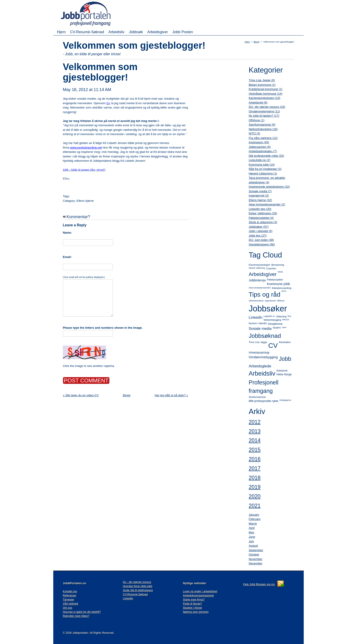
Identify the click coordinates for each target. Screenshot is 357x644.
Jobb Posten (183, 32)
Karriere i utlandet (258, 323)
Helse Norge (284, 374)
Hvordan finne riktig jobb (138, 586)
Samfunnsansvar (257, 397)
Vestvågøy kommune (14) (265, 94)
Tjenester (69, 600)
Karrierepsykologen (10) (264, 98)
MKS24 (286, 320)
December (255, 563)
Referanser (70, 596)
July (251, 541)
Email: (67, 257)
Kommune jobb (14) (262, 165)
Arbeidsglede (260, 366)
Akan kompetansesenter (260, 288)
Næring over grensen (196, 612)
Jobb (285, 359)
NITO (284, 291)
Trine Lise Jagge (258, 342)
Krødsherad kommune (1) (265, 89)
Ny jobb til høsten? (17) (264, 116)
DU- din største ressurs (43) (267, 107)
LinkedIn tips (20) (260, 209)
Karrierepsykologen (259, 265)
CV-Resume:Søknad (135, 594)
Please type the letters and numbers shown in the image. (103, 328)
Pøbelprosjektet (275, 280)
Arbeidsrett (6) (258, 102)
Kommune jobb (279, 284)
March (253, 524)
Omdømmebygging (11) (264, 111)
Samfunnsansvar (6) (262, 125)
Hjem (61, 32)
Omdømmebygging (263, 357)
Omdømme (275, 324)
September (256, 550)
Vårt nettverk (71, 604)
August (253, 546)
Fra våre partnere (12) (263, 138)
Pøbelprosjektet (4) (261, 218)
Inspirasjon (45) (259, 142)
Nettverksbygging (272, 320)
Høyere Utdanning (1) (263, 173)
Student (277, 328)
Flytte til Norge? (192, 604)
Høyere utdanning (257, 268)
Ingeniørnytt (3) (259, 196)
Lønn (284, 327)
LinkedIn (256, 317)
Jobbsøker (268, 309)
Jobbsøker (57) (259, 227)
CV (273, 345)
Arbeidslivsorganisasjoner (198, 596)
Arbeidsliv (116, 32)
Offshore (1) (256, 120)
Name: (67, 233)
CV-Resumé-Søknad (87, 32)
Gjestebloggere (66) (262, 244)
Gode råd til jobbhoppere (138, 590)
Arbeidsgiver (158, 32)
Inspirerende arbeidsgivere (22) (269, 187)
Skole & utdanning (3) (263, 222)
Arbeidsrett (282, 371)
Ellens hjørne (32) (260, 200)
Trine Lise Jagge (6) (262, 80)
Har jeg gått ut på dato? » (171, 395)
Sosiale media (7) (260, 191)
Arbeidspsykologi (259, 353)
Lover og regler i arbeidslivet (200, 591)
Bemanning (278, 265)
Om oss (68, 608)
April (252, 528)
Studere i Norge (192, 608)
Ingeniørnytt (270, 301)
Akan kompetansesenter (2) (267, 204)
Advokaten (285, 342)
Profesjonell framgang (264, 387)
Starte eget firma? (194, 600)
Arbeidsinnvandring (282, 288)
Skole (280, 272)
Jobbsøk (136, 32)
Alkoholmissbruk (256, 301)
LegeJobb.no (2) (259, 160)
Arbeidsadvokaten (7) (263, 151)
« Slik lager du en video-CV (81, 395)
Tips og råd (264, 294)
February (255, 519)
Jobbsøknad (265, 336)
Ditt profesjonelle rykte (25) (266, 156)
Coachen (271, 268)
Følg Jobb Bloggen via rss (259, 584)
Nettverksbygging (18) (263, 129)
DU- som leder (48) (261, 240)
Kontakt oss (70, 591)
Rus (289, 316)
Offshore (280, 301)
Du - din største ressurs (137, 582)
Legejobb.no (269, 316)
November (255, 559)
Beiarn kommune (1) (262, 85)
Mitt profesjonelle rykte (263, 401)
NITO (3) (254, 133)
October (254, 554)
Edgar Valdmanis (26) (263, 213)
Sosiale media (260, 329)
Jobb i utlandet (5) (260, 231)
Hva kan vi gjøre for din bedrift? (82, 612)
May (251, 532)
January (254, 515)
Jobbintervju (257, 280)
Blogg (256, 42)
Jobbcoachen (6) (260, 147)
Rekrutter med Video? (76, 616)
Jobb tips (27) (258, 236)
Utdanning (281, 317)
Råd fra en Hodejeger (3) (265, 169)
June (252, 537)
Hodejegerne (285, 400)
